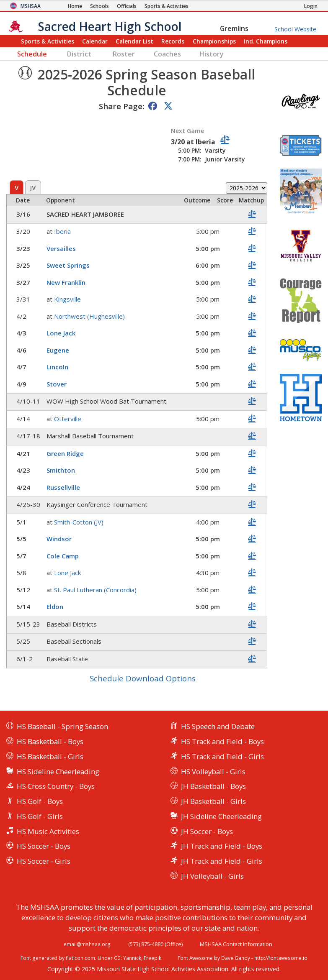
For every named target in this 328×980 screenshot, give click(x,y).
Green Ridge (65, 453)
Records (173, 41)
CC (117, 958)
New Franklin (66, 282)
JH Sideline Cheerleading (221, 816)
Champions (266, 41)
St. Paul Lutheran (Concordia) (95, 590)
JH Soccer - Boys (207, 831)
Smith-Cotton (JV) (79, 522)
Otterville (68, 419)
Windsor (59, 539)
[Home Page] (75, 6)
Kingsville (67, 299)
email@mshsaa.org (87, 944)
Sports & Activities (48, 41)
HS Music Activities (48, 831)
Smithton (61, 470)
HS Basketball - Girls (50, 756)
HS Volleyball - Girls (213, 771)
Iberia (62, 231)
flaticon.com (80, 958)
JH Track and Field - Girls (222, 861)
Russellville (63, 487)
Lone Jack (61, 333)
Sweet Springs (68, 265)
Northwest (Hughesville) (89, 316)
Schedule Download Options (143, 678)
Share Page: (121, 106)
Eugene (58, 350)
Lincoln (57, 367)
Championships (214, 41)
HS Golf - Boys (40, 801)
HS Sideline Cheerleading (58, 771)
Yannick (132, 958)
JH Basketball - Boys (213, 786)
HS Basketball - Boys (50, 741)
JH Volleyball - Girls (212, 876)
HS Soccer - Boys (44, 846)
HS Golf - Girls (40, 816)
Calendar (95, 41)
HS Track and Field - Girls (222, 756)
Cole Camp (63, 556)
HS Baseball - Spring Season (62, 726)
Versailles (61, 248)
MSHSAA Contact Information (236, 944)
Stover (57, 384)
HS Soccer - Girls (44, 861)
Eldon (55, 606)
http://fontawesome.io (281, 958)
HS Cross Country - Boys (56, 786)
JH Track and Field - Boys (222, 846)
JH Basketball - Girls (213, 801)
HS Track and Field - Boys (222, 741)
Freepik (152, 958)
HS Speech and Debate (218, 726)
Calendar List (134, 41)
